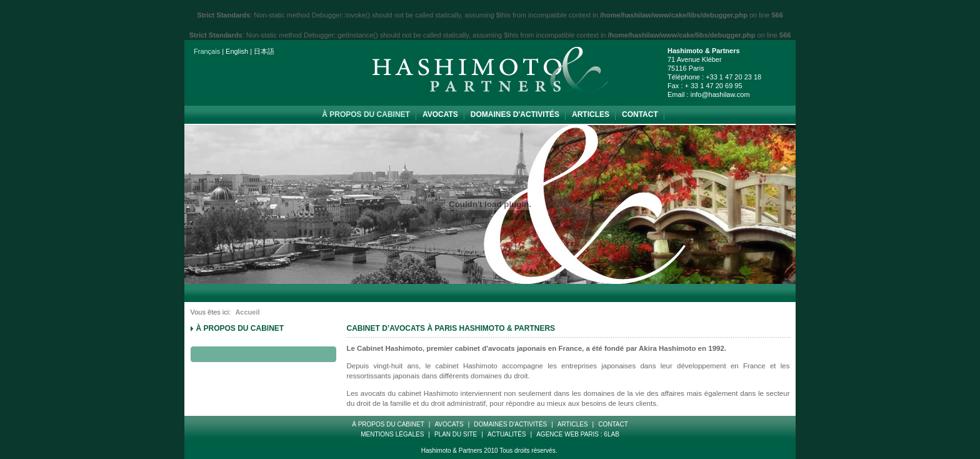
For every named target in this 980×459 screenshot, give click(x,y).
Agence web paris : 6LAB (578, 434)
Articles (591, 114)
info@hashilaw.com (720, 94)
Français (207, 51)
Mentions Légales (392, 434)
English (237, 51)
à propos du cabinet (366, 114)
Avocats (440, 114)
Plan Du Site (456, 434)
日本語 (264, 51)
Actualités (507, 434)
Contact (640, 114)
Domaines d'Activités (515, 114)
